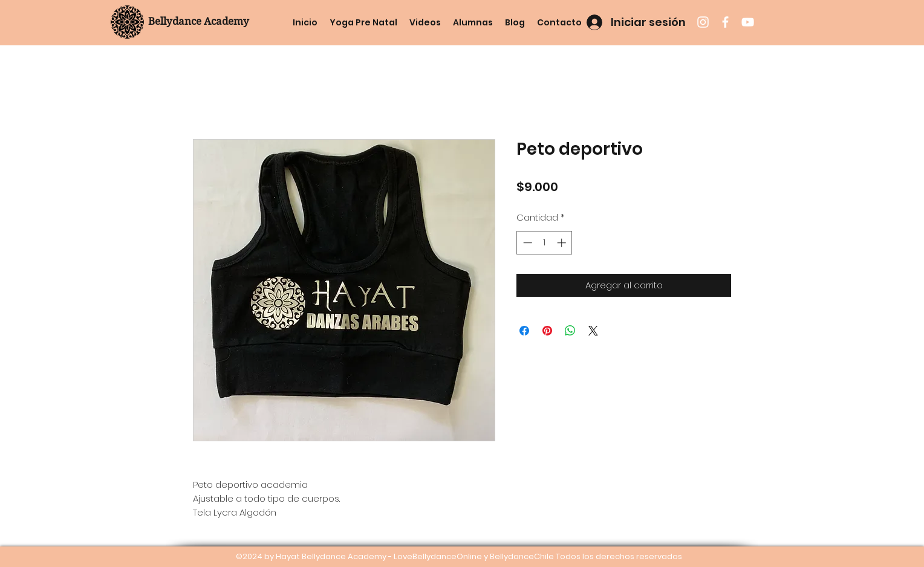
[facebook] (725, 22)
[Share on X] (593, 331)
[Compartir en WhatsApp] (570, 331)
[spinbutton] (545, 243)
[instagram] (703, 22)
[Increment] (563, 243)
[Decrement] (526, 243)
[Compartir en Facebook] (524, 331)
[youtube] (748, 22)
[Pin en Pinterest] (547, 331)
